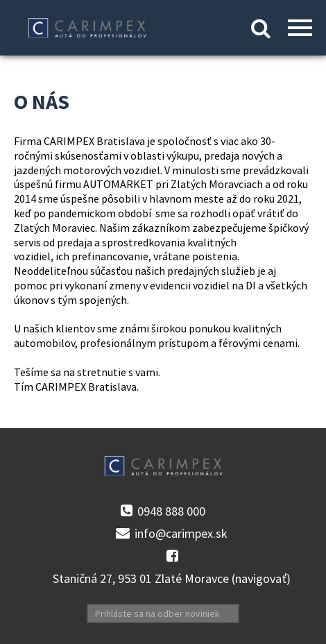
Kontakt (163, 31)
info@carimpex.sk (181, 534)
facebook (172, 557)
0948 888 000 (171, 511)
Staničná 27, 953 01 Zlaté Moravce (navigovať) (172, 579)
